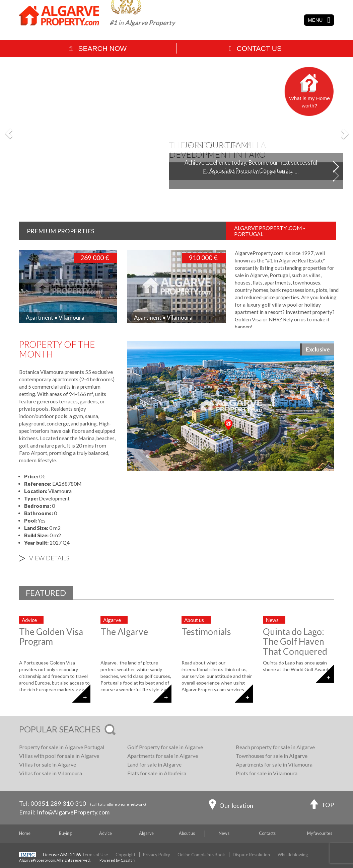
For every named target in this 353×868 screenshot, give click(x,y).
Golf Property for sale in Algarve (165, 747)
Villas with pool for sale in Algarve (59, 756)
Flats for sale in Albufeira (157, 773)
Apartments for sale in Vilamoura (274, 764)
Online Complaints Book (201, 855)
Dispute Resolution (251, 855)
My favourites (320, 833)
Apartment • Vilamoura (55, 318)
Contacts (267, 833)
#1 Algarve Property (142, 23)
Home (25, 833)
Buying (65, 833)
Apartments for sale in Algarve (163, 756)
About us (187, 833)
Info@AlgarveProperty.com (73, 812)
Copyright (125, 855)
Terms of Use (95, 855)
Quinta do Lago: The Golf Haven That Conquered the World (295, 646)
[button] (9, 133)
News (224, 833)
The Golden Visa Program (51, 637)
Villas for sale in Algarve (48, 764)
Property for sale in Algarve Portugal (62, 747)
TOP (322, 806)
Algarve (146, 833)
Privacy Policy (157, 855)
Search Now (98, 48)
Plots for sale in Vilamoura (267, 773)
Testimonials (206, 632)
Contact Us (255, 48)
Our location (231, 806)
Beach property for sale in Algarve (275, 747)
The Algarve (124, 632)
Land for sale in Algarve (154, 764)
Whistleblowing (293, 855)
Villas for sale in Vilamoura (51, 773)
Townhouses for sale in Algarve (272, 756)
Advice (105, 833)
